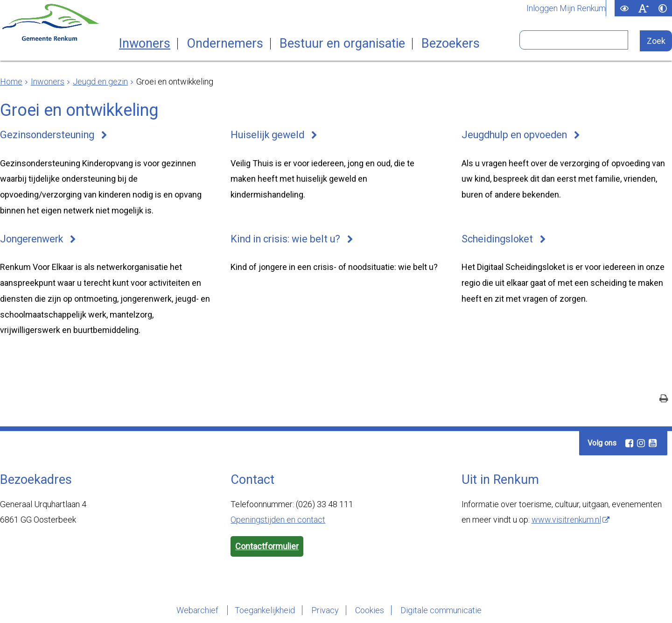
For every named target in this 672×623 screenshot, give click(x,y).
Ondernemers (225, 44)
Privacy (325, 610)
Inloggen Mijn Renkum (566, 8)
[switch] (624, 8)
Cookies (370, 610)
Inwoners (145, 44)
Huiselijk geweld (267, 135)
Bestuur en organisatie (342, 44)
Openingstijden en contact (278, 520)
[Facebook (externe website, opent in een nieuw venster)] (629, 443)
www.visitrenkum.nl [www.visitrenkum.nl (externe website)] (566, 520)
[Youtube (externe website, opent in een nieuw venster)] (652, 443)
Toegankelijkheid (265, 610)
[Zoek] (656, 41)
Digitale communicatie (441, 610)
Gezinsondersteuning (47, 135)
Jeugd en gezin (100, 81)
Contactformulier (267, 546)
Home (11, 81)
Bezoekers (451, 44)
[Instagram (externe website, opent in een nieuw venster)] (641, 443)
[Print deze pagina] (664, 400)
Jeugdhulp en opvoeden (514, 135)
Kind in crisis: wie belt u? (285, 239)
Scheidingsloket (497, 239)
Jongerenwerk (31, 239)
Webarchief (198, 610)
